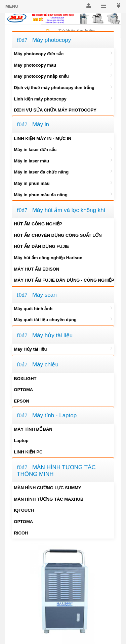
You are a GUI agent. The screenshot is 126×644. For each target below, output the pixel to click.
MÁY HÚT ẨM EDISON (36, 269)
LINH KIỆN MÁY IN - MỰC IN (43, 138)
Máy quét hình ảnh (63, 308)
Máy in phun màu (63, 183)
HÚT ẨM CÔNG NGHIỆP (38, 224)
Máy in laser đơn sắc (63, 149)
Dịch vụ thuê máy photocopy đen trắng (63, 87)
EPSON (22, 401)
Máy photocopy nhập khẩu (63, 76)
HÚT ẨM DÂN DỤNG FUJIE (41, 246)
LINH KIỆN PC (28, 452)
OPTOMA (23, 390)
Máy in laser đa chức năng (63, 171)
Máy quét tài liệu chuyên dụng (63, 319)
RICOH (21, 533)
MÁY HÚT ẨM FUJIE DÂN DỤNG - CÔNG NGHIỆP (64, 280)
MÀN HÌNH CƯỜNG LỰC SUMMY (47, 488)
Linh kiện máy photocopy (63, 98)
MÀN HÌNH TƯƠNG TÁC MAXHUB (49, 499)
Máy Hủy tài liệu (63, 349)
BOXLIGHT (25, 379)
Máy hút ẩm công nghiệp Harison (48, 258)
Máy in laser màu (63, 160)
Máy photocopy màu (63, 65)
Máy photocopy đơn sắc (63, 53)
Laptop (21, 441)
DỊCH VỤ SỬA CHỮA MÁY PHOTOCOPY (55, 110)
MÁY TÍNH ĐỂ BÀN (33, 429)
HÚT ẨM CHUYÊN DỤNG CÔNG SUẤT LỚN (58, 235)
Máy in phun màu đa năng (63, 194)
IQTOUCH (24, 510)
